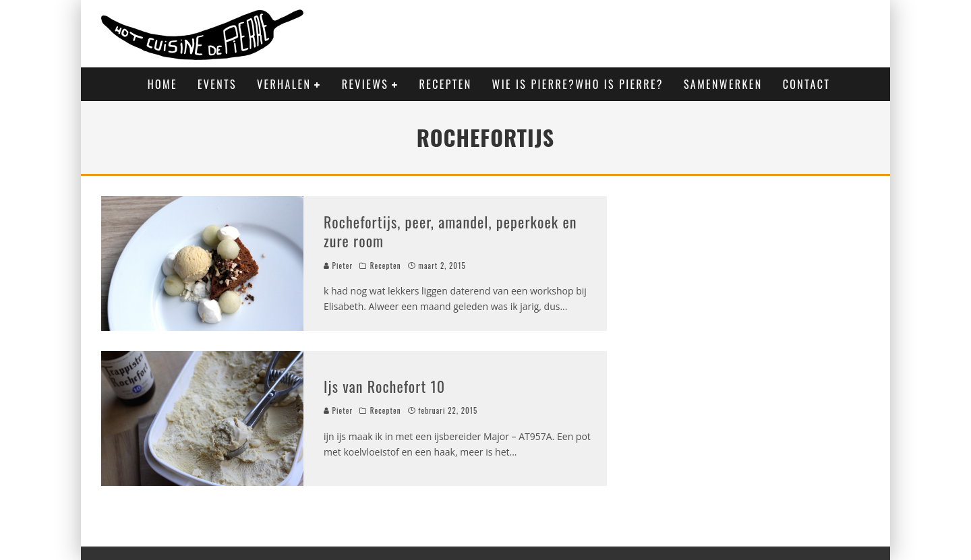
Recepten (446, 84)
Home (163, 84)
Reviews (365, 84)
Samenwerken (723, 84)
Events (217, 84)
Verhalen (284, 84)
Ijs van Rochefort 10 (384, 386)
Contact (807, 84)
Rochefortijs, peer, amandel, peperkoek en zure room (450, 231)
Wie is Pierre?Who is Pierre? (578, 84)
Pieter (338, 266)
